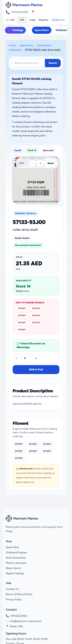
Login (33, 20)
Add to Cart (36, 369)
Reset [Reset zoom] (51, 163)
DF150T (22, 308)
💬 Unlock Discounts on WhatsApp (31, 345)
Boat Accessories (16, 558)
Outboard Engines (16, 552)
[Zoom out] (32, 163)
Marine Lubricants (16, 563)
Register (44, 20)
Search (53, 63)
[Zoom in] (40, 163)
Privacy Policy (14, 600)
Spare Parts (42, 30)
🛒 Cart (10, 20)
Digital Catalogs (15, 573)
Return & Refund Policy (19, 594)
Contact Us (58, 20)
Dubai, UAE (16, 626)
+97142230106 (19, 12)
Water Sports (13, 568)
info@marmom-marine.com (26, 621)
